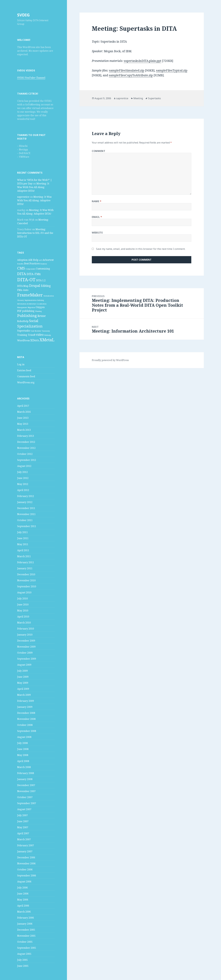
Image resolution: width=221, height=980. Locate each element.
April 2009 (23, 689)
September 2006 (27, 876)
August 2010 (24, 592)
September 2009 (27, 659)
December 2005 (26, 930)
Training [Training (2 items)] (22, 335)
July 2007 (22, 815)
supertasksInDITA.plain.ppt (143, 61)
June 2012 (23, 478)
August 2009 (24, 665)
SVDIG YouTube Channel (31, 78)
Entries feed (24, 370)
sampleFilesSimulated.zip (127, 70)
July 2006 (22, 888)
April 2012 (23, 490)
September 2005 (27, 948)
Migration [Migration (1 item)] (31, 307)
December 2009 (26, 641)
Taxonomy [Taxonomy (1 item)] (46, 331)
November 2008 (26, 719)
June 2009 (23, 677)
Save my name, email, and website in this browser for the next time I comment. (141, 249)
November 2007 (26, 791)
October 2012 (25, 454)
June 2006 (23, 894)
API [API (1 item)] (40, 260)
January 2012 (25, 502)
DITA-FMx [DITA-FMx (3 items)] (34, 274)
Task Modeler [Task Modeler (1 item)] (36, 331)
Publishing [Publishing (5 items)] (27, 316)
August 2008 (24, 737)
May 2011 (23, 544)
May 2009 (23, 683)
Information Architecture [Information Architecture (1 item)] (27, 304)
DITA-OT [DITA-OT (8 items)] (26, 280)
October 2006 (25, 869)
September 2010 (27, 586)
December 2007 (26, 785)
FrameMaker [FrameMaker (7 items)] (30, 295)
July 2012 (22, 472)
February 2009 (26, 701)
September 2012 (27, 460)
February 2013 (26, 436)
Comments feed (26, 376)
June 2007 (23, 821)
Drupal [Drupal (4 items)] (35, 285)
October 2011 (25, 520)
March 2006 (24, 912)
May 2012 (23, 484)
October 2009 (25, 653)
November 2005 (26, 936)
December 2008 (26, 713)
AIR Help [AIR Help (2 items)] (33, 260)
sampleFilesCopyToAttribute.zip (131, 75)
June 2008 (23, 749)
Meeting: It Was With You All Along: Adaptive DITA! (33, 187)
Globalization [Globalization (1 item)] (49, 296)
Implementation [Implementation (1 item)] (31, 300)
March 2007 (24, 839)
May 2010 (23, 611)
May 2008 (23, 755)
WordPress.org (26, 382)
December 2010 (26, 574)
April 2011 (23, 550)
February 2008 (26, 773)
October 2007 (25, 797)
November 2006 (26, 863)
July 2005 (22, 960)
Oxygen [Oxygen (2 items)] (40, 307)
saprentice (23, 197)
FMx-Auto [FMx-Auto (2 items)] (23, 290)
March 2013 (24, 430)
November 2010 (26, 580)
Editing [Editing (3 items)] (46, 286)
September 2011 (27, 526)
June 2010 (23, 605)
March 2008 (24, 767)
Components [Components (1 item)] (30, 269)
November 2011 (26, 514)
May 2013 (23, 424)
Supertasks (154, 98)
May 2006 (23, 900)
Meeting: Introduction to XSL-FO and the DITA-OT (35, 233)
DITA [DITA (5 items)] (22, 274)
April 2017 (23, 406)
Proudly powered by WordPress (110, 360)
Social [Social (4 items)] (34, 321)
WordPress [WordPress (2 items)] (23, 340)
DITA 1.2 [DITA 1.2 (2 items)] (41, 280)
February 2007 (26, 845)
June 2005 (23, 966)
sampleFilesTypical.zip (172, 70)
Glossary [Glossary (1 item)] (21, 300)
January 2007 (25, 851)
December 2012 (26, 442)
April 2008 (23, 761)
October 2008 (25, 725)
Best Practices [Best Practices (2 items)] (32, 263)
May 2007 (23, 827)
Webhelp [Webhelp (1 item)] (48, 335)
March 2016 (24, 412)
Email (97, 217)
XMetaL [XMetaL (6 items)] (47, 340)
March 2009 (24, 695)
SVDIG (23, 15)
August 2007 (24, 809)
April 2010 (23, 617)
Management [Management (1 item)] (22, 307)
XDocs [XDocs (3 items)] (35, 340)
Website (97, 233)
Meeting (138, 98)
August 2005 (24, 954)
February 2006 (26, 918)
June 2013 (23, 418)
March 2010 (24, 623)
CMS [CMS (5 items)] (21, 268)
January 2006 (25, 924)
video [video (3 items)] (40, 335)
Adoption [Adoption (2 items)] (22, 260)
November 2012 (26, 448)
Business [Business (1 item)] (44, 264)
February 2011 (26, 562)
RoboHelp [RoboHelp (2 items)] (23, 321)
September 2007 (27, 803)
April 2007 (23, 833)
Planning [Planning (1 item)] (38, 311)
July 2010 (22, 598)
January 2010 (25, 635)
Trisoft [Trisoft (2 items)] (32, 335)
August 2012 (24, 466)
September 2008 (27, 731)
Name (97, 201)
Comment (99, 151)
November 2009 (26, 647)
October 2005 (25, 942)
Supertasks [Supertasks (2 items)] (24, 331)
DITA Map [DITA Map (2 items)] (23, 286)
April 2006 (23, 906)
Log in (21, 364)
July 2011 (22, 532)
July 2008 (22, 743)
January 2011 (25, 568)
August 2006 (24, 882)
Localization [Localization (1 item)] (42, 304)
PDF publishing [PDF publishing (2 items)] (26, 311)
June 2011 (23, 538)
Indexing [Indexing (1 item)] (41, 300)
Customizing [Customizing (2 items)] (43, 269)
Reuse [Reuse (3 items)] (42, 316)
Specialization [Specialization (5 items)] (30, 326)
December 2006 (26, 857)
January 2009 (25, 707)
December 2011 (26, 508)
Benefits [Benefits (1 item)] (20, 264)
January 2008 (25, 779)
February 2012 (26, 496)
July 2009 (22, 671)
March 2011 (24, 556)
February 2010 (26, 629)
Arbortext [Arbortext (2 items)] (48, 260)
